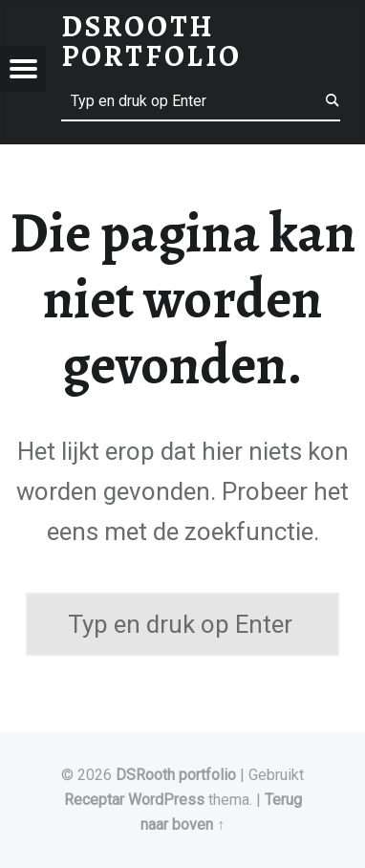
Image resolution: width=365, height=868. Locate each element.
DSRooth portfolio (176, 775)
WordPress (166, 800)
